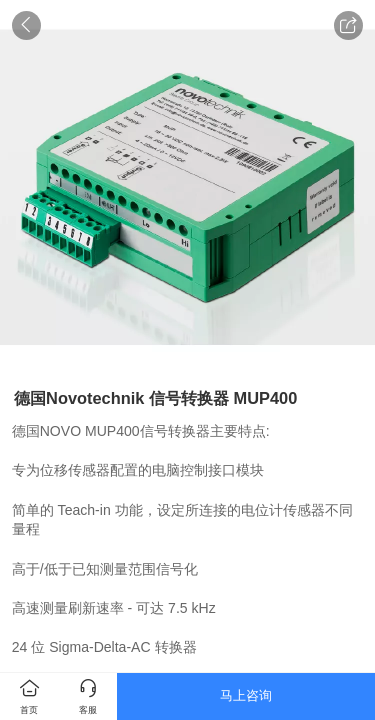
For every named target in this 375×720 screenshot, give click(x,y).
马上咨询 (246, 695)
